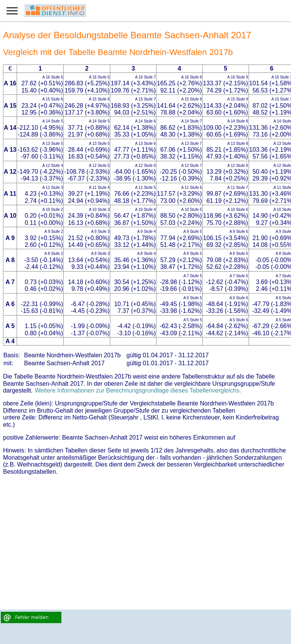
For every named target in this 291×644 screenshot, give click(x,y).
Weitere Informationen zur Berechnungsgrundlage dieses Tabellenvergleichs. (138, 390)
